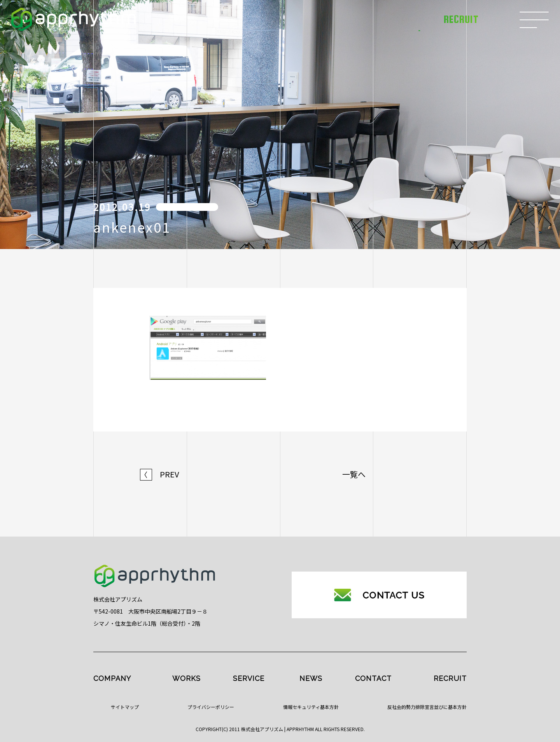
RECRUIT (450, 678)
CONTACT (373, 678)
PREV (160, 474)
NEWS (311, 678)
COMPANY (112, 678)
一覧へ (354, 474)
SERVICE (249, 678)
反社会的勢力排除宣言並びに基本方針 (427, 707)
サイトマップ (125, 707)
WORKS (186, 678)
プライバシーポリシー (211, 707)
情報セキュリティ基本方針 (311, 707)
